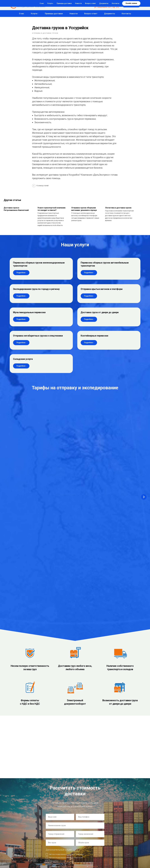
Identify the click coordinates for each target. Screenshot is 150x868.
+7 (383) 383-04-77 (111, 5)
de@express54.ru (18, 760)
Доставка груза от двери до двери (100, 317)
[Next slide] (144, 420)
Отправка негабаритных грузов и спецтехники (38, 340)
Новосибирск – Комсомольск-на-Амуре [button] (22, 412)
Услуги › (34, 14)
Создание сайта (14, 836)
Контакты (126, 14)
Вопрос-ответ (91, 14)
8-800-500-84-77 (112, 3)
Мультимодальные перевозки (29, 317)
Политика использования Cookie (20, 842)
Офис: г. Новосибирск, (21, 777)
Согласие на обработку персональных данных (24, 844)
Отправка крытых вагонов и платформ (102, 294)
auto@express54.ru (19, 767)
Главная (47, 832)
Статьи (46, 849)
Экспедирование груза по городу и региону (36, 294)
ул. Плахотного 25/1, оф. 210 (106, 7)
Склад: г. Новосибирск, (22, 788)
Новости (74, 14)
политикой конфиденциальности (74, 691)
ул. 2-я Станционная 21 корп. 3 (26, 791)
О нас (22, 14)
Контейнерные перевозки (94, 340)
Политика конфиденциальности (19, 840)
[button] (131, 5)
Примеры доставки (54, 14)
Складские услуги (23, 364)
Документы (110, 14)
